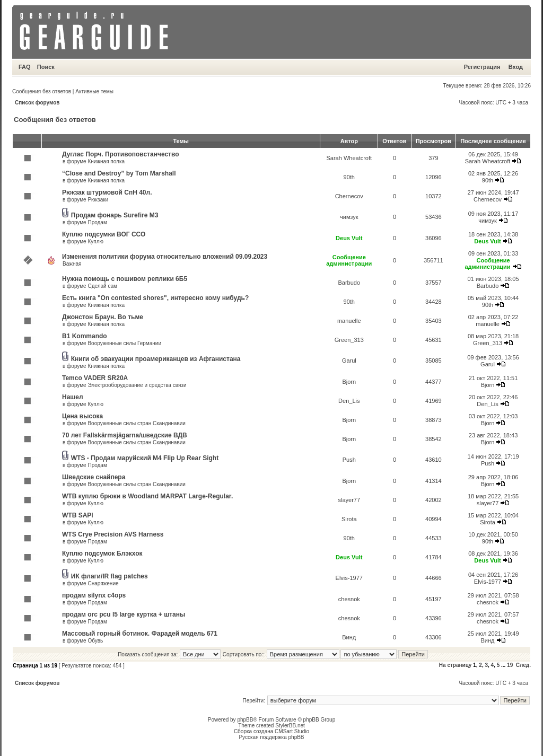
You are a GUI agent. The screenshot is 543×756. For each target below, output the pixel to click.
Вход (516, 67)
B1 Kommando (85, 336)
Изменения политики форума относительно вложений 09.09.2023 (165, 257)
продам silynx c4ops (94, 595)
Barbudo (349, 283)
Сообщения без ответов (42, 91)
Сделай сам (102, 286)
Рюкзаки (98, 200)
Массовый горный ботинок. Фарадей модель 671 (140, 634)
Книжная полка (106, 161)
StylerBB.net (290, 726)
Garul (349, 361)
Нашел (73, 397)
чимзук (349, 217)
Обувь (95, 641)
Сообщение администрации (349, 260)
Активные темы (94, 91)
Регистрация (482, 67)
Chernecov (349, 196)
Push (349, 460)
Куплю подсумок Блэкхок (102, 553)
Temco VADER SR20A (95, 378)
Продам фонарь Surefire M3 (115, 215)
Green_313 (349, 340)
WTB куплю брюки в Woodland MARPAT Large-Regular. (147, 496)
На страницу (456, 665)
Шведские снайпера (94, 477)
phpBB (245, 720)
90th (349, 177)
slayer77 (349, 500)
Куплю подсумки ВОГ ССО (104, 234)
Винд (349, 637)
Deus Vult (349, 238)
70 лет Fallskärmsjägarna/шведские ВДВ (125, 435)
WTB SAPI (78, 515)
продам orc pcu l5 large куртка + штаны (124, 614)
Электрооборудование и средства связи (137, 385)
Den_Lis (349, 401)
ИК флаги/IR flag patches (110, 576)
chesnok (349, 599)
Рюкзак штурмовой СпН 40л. (107, 192)
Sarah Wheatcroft (349, 158)
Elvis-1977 (349, 578)
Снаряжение (103, 583)
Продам (97, 222)
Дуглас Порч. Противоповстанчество (121, 154)
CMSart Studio (292, 731)
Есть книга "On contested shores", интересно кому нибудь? (155, 298)
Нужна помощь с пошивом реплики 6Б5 (125, 279)
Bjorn (349, 382)
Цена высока (82, 416)
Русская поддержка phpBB (271, 737)
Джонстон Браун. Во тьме (103, 317)
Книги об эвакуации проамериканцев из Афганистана (156, 359)
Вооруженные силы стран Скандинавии (136, 423)
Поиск (46, 67)
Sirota (349, 519)
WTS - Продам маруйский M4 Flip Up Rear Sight (145, 458)
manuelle (349, 321)
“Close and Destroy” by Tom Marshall (119, 173)
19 (510, 665)
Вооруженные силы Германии (124, 343)
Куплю (95, 241)
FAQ (25, 67)
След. (523, 665)
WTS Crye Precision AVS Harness (113, 534)
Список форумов (37, 103)
